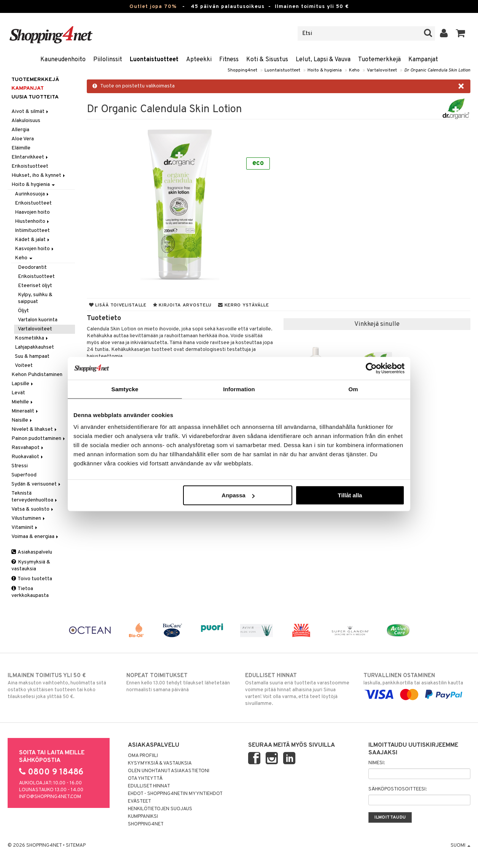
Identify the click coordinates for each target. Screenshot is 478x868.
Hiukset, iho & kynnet (39, 175)
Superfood (24, 475)
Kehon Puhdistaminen (37, 375)
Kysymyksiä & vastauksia (31, 566)
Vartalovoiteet (382, 70)
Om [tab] (353, 389)
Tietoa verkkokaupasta (30, 592)
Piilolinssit (108, 60)
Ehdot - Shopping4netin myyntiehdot (175, 794)
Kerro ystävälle (243, 305)
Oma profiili (143, 756)
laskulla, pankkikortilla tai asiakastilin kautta (417, 685)
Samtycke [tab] (125, 389)
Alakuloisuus (26, 121)
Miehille (23, 402)
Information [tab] (239, 389)
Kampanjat (423, 60)
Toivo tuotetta (32, 579)
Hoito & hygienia (325, 70)
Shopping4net (242, 70)
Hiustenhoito (33, 221)
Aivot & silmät (30, 112)
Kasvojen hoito (35, 249)
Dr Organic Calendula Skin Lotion (437, 70)
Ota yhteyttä (145, 779)
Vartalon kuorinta (38, 320)
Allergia (20, 130)
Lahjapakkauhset (34, 347)
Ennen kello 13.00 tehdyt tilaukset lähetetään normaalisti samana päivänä (180, 682)
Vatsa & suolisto (33, 509)
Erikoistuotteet (30, 166)
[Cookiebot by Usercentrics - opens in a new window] (371, 368)
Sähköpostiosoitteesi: (398, 789)
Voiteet (24, 366)
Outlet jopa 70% (153, 7)
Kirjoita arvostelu (182, 305)
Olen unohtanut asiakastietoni (169, 771)
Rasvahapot (28, 448)
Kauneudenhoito (63, 60)
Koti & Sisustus (267, 60)
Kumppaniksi (143, 817)
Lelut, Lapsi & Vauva (323, 60)
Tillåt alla (350, 495)
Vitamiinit (25, 528)
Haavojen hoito (32, 212)
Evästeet (139, 801)
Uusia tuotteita (35, 97)
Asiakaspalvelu (32, 552)
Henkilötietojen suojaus (160, 809)
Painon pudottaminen (39, 439)
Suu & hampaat (32, 356)
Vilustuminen (29, 518)
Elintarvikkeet (30, 157)
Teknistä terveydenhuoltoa (35, 497)
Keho (354, 70)
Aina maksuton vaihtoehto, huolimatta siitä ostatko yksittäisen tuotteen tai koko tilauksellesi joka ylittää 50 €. (61, 686)
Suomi (460, 846)
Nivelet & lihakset (35, 429)
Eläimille (21, 148)
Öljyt (23, 311)
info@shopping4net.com (50, 797)
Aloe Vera (23, 139)
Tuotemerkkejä (379, 60)
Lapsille (23, 384)
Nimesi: (377, 763)
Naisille (22, 420)
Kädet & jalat (33, 240)
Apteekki (199, 60)
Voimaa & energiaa (35, 537)
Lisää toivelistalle (118, 305)
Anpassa (238, 495)
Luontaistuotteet (154, 60)
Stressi (20, 466)
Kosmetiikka (32, 338)
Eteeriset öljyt (35, 286)
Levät (18, 393)
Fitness (229, 60)
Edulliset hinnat (149, 786)
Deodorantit (32, 267)
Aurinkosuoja (32, 194)
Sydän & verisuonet (37, 484)
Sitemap (76, 846)
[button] (461, 33)
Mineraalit (25, 411)
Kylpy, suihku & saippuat (35, 298)
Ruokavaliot (28, 457)
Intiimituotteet (32, 231)
